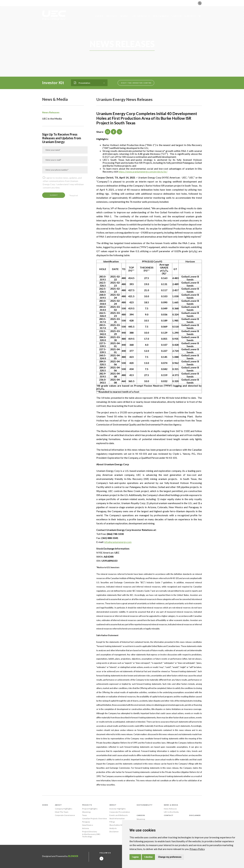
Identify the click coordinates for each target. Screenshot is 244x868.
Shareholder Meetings (119, 825)
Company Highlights (64, 809)
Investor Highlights (118, 809)
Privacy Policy (197, 849)
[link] (197, 849)
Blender (73, 856)
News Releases (51, 112)
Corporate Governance (65, 815)
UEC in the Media (52, 119)
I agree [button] (135, 857)
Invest (124, 16)
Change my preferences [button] (170, 857)
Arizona (86, 828)
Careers (177, 16)
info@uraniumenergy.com (118, 542)
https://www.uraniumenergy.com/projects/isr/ (143, 172)
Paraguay (86, 822)
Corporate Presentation (120, 812)
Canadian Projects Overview (94, 818)
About (99, 16)
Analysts (113, 828)
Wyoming (86, 812)
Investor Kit (53, 83)
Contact (190, 16)
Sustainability (141, 16)
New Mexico (88, 825)
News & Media (161, 16)
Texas (85, 815)
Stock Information (117, 818)
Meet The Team (62, 812)
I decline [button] (148, 857)
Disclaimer (114, 832)
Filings (112, 822)
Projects (112, 16)
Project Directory (90, 832)
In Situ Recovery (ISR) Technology (91, 835)
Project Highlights (90, 809)
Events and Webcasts (119, 815)
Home (45, 805)
